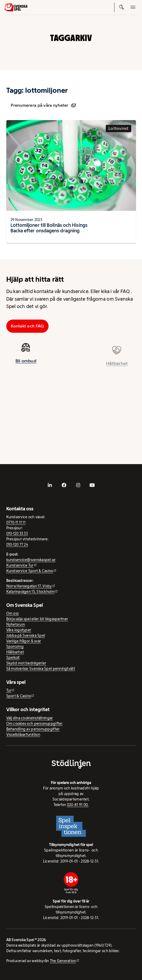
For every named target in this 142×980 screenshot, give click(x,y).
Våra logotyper (19, 630)
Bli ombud (26, 362)
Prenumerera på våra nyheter (43, 105)
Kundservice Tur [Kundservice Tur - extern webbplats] (20, 565)
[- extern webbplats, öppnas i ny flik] (50, 485)
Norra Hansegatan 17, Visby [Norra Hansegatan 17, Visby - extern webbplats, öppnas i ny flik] (29, 586)
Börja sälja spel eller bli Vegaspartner (37, 619)
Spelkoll (13, 658)
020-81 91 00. (78, 805)
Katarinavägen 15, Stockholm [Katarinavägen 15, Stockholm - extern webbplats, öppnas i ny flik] (30, 592)
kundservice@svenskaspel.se (31, 560)
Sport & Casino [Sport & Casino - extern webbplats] (19, 696)
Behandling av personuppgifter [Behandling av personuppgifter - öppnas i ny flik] (33, 729)
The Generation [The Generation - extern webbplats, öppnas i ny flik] (63, 961)
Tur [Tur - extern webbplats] (9, 690)
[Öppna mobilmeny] (133, 7)
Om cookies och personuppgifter (35, 724)
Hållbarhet (15, 652)
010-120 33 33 (17, 533)
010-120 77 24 (17, 545)
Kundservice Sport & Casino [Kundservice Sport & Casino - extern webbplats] (30, 571)
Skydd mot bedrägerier (26, 663)
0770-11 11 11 (16, 522)
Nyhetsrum (16, 624)
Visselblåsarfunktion (23, 735)
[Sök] (121, 7)
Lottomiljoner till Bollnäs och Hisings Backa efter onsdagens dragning (49, 228)
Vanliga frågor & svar (24, 641)
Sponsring (15, 647)
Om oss (13, 613)
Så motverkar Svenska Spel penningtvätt (41, 669)
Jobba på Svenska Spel (26, 635)
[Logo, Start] (16, 7)
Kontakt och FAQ (27, 326)
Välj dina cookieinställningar (30, 718)
